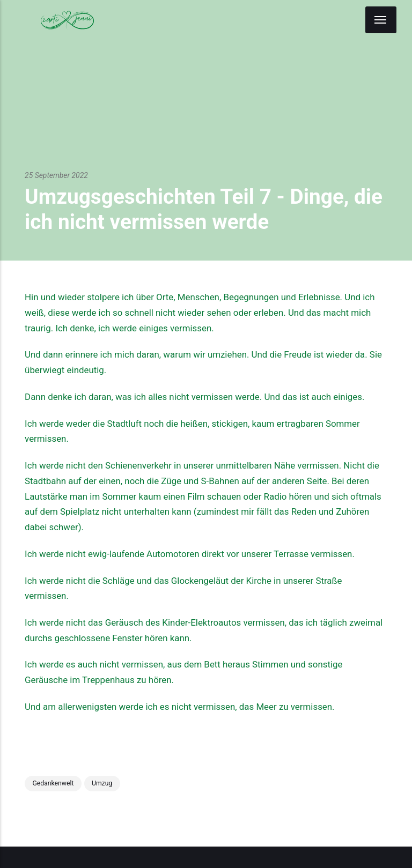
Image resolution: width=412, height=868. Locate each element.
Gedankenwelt (53, 783)
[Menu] (381, 20)
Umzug (102, 783)
